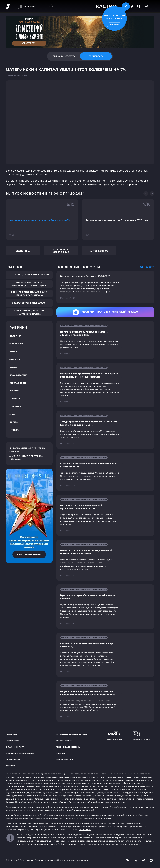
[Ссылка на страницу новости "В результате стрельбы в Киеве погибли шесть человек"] (105, 607)
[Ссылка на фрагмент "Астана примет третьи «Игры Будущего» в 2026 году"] (118, 219)
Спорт (13, 414)
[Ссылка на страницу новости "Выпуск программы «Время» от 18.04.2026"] (105, 287)
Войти (148, 6)
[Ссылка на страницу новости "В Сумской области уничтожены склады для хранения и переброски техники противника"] (105, 701)
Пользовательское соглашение (72, 734)
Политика (15, 336)
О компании (12, 734)
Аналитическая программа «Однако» (26, 457)
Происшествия (18, 375)
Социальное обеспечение (61, 251)
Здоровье (15, 406)
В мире (13, 352)
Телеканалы (85, 830)
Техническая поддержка (68, 747)
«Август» (87, 796)
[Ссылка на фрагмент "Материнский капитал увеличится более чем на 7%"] (42, 219)
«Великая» (39, 799)
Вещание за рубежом (141, 736)
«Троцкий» (27, 799)
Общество (15, 359)
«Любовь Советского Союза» (107, 796)
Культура (15, 399)
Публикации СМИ (65, 760)
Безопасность (18, 383)
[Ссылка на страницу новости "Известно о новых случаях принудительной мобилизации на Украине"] (105, 560)
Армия (13, 367)
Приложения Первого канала (20, 753)
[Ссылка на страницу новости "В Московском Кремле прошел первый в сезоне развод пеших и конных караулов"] (105, 385)
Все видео (10, 766)
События (61, 753)
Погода (14, 422)
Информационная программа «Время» (27, 450)
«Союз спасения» (131, 796)
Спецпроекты (12, 741)
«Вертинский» (52, 799)
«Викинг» (17, 799)
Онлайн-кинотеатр (15, 747)
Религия (14, 391)
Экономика (23, 251)
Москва (14, 430)
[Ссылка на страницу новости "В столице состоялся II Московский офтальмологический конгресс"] (105, 515)
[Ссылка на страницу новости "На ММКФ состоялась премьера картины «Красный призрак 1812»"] (105, 340)
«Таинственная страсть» (71, 799)
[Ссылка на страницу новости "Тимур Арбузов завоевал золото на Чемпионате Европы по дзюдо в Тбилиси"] (105, 430)
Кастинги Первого (14, 760)
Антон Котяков (99, 251)
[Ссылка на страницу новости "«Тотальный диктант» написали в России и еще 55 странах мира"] (105, 472)
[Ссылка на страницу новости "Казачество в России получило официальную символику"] (105, 655)
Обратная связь (64, 741)
